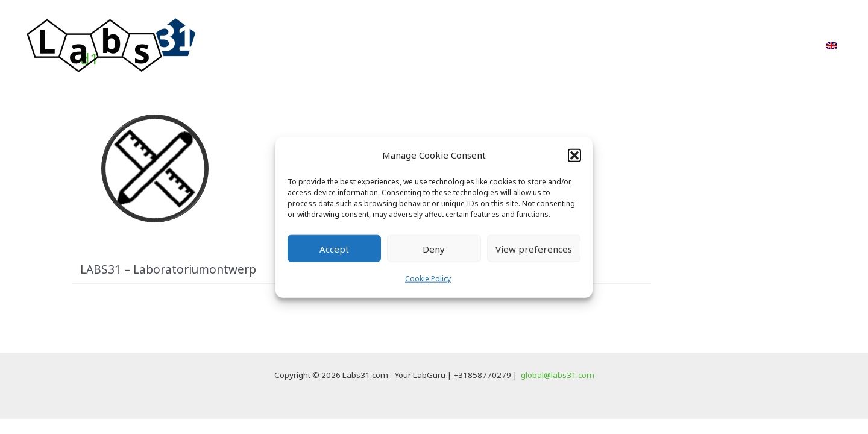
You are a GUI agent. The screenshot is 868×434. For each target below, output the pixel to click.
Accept (334, 249)
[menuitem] (831, 46)
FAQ (733, 46)
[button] (574, 155)
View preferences (534, 249)
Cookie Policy (428, 279)
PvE (627, 46)
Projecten (573, 46)
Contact (785, 46)
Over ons (679, 46)
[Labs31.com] (112, 45)
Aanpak (509, 46)
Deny (434, 249)
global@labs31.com (558, 375)
